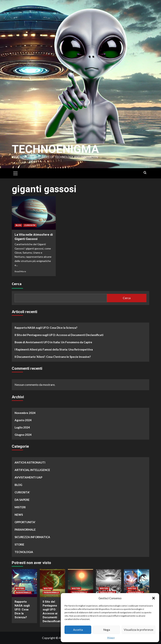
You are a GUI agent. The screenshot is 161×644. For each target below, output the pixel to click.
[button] (154, 598)
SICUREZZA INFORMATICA (32, 537)
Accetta (78, 630)
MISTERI (20, 507)
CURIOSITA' (30, 225)
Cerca (17, 284)
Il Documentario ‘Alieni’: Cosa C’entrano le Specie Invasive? (53, 357)
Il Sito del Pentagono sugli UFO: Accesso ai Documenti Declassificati (59, 335)
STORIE (19, 544)
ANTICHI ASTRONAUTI (30, 462)
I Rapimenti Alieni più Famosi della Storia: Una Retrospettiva (54, 349)
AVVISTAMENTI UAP (28, 477)
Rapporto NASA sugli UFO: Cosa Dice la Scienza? (46, 328)
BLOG (18, 225)
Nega (107, 630)
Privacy (111, 638)
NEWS (19, 515)
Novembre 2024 (25, 413)
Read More (20, 271)
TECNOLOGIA (24, 552)
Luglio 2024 (22, 427)
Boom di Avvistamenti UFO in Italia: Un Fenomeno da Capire (53, 342)
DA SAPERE (22, 500)
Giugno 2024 (23, 435)
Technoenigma (55, 149)
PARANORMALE (25, 530)
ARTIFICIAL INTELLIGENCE (32, 470)
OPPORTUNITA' (25, 522)
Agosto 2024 (23, 420)
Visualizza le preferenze (139, 630)
